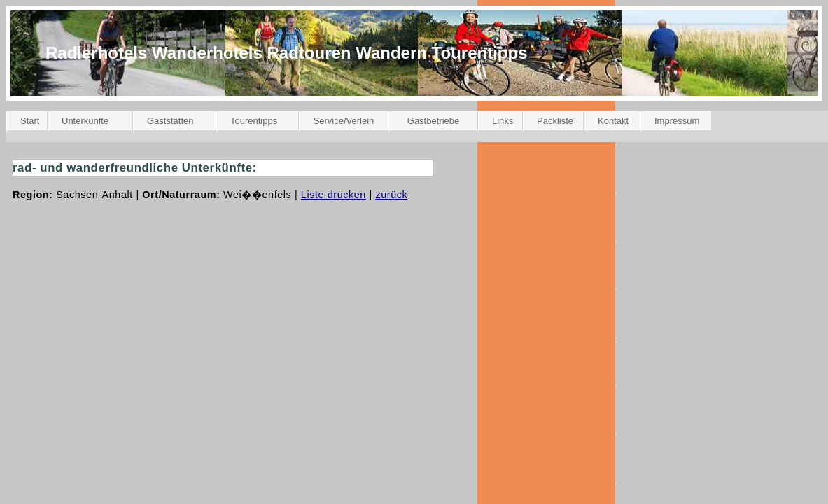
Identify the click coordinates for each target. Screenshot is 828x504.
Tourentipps (254, 121)
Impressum (677, 121)
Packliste (555, 121)
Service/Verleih (344, 121)
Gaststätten (170, 121)
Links (503, 121)
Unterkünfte (85, 121)
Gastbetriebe (433, 121)
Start (30, 121)
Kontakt (613, 121)
